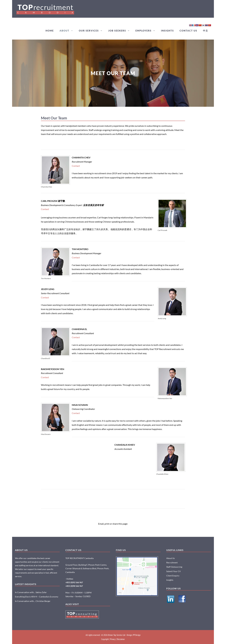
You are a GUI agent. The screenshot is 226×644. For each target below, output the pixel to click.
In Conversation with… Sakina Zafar (31, 592)
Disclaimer (121, 639)
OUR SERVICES (92, 31)
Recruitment (172, 563)
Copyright (105, 639)
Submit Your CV (174, 571)
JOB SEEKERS (120, 31)
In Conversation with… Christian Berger (33, 601)
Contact (76, 166)
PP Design (137, 635)
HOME (50, 31)
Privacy (113, 639)
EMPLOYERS (147, 31)
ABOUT (68, 31)
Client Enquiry (173, 576)
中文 (206, 31)
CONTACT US (188, 31)
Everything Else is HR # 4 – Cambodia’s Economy (37, 597)
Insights (170, 580)
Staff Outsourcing (174, 567)
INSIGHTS (167, 31)
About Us (171, 558)
